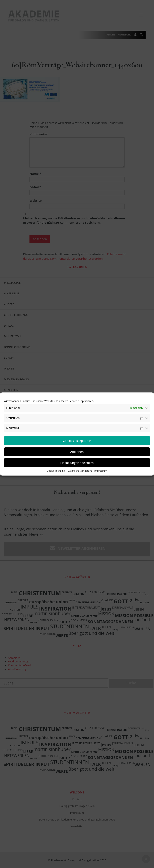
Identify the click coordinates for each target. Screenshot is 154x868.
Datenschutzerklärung (80, 471)
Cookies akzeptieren (77, 441)
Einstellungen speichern (77, 463)
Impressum (101, 471)
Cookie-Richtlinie (56, 471)
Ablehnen (77, 452)
